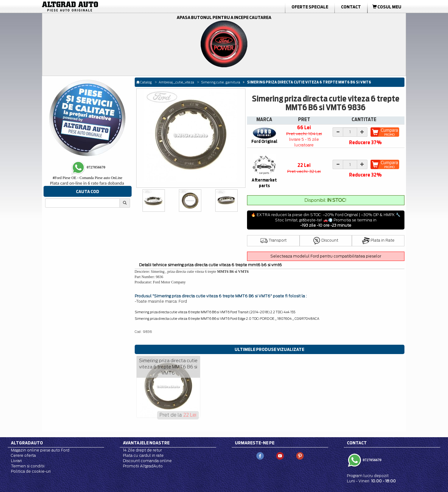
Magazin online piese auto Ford (40, 450)
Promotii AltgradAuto (143, 466)
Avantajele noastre (146, 443)
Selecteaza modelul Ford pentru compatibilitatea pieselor (326, 256)
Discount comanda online (147, 461)
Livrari (16, 461)
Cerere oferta (23, 455)
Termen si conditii (28, 466)
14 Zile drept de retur (142, 450)
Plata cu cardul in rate (143, 455)
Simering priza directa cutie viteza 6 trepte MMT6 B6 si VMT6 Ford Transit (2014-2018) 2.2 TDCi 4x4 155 (215, 312)
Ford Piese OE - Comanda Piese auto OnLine (87, 178)
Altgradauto (27, 443)
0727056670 (372, 460)
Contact (351, 7)
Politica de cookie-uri (31, 471)
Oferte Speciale (310, 7)
